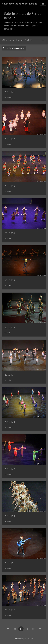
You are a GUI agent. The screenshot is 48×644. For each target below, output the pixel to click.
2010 (30, 40)
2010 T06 (10, 327)
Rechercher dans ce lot (14, 48)
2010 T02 (10, 139)
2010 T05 (10, 280)
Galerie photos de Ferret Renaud (20, 4)
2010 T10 (10, 516)
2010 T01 (10, 92)
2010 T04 (10, 233)
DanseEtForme (16, 40)
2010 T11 (10, 563)
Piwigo (30, 639)
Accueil (4, 40)
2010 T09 (10, 469)
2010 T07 (10, 375)
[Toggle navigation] (43, 4)
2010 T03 (10, 186)
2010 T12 (10, 610)
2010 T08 (10, 422)
